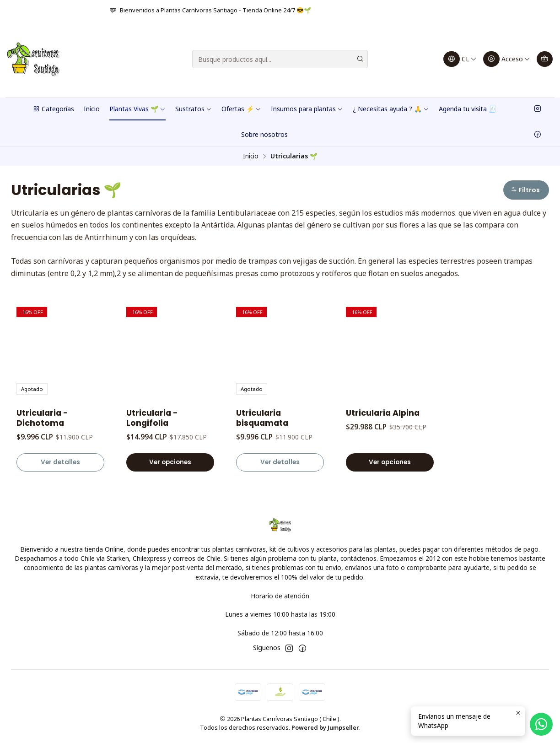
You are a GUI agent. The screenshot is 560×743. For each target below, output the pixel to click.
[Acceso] (507, 59)
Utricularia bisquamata (262, 418)
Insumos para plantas (307, 109)
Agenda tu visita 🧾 (468, 109)
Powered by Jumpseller (325, 727)
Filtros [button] (525, 190)
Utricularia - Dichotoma (42, 418)
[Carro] (545, 59)
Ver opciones (170, 462)
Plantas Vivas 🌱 (137, 109)
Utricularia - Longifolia (152, 418)
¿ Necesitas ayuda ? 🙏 (391, 109)
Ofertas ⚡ (241, 109)
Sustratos (194, 109)
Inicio (92, 109)
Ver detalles (60, 462)
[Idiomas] (460, 59)
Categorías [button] (53, 109)
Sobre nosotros (264, 134)
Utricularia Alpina (383, 413)
